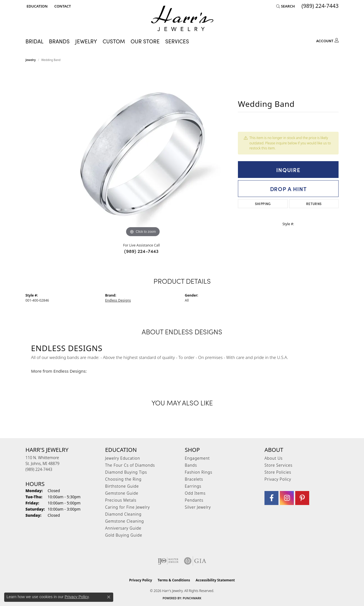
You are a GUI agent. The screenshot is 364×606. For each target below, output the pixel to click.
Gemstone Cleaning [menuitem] (125, 521)
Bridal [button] (34, 41)
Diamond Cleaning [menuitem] (123, 514)
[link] (62, 6)
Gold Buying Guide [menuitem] (124, 535)
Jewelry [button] (86, 41)
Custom (114, 41)
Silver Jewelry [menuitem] (198, 507)
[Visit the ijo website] (168, 561)
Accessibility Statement (215, 580)
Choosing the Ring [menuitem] (123, 479)
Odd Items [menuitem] (195, 493)
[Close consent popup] (109, 597)
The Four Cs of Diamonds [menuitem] (130, 465)
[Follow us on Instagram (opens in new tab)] (287, 498)
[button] (36, 6)
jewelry (31, 60)
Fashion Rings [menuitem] (198, 472)
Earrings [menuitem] (193, 486)
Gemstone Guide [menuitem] (122, 493)
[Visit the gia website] (195, 561)
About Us (274, 458)
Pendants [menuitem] (194, 500)
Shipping (263, 204)
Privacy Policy (278, 479)
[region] (143, 154)
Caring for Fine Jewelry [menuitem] (127, 507)
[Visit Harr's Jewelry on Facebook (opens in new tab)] (271, 498)
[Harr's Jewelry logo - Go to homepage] (182, 18)
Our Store (145, 41)
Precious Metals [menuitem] (121, 500)
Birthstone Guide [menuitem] (122, 486)
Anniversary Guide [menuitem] (123, 528)
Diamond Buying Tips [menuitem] (126, 472)
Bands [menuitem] (191, 465)
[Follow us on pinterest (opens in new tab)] (302, 498)
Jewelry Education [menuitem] (123, 458)
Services (177, 41)
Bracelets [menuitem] (194, 479)
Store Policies (278, 472)
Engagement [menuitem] (197, 458)
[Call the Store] (39, 469)
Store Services (278, 465)
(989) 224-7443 (141, 251)
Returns (314, 204)
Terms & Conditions (174, 580)
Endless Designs (118, 300)
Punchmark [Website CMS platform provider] (192, 598)
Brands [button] (59, 41)
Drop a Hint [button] (288, 189)
